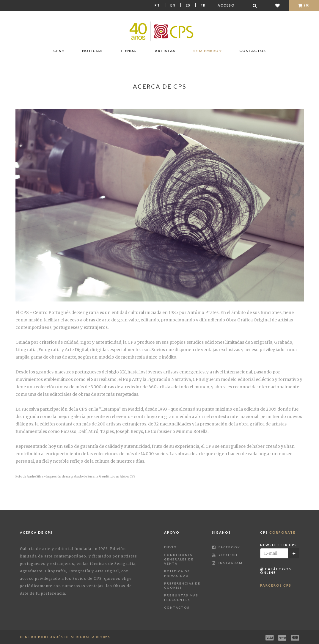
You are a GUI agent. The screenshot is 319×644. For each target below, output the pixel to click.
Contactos (253, 51)
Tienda (128, 51)
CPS (59, 51)
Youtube (225, 555)
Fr (203, 5)
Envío (170, 547)
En (173, 5)
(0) (304, 5)
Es (188, 5)
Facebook (226, 547)
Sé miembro (207, 51)
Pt (157, 5)
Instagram (227, 563)
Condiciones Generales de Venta (179, 559)
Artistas (165, 51)
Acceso (226, 5)
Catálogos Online (276, 571)
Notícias (92, 51)
